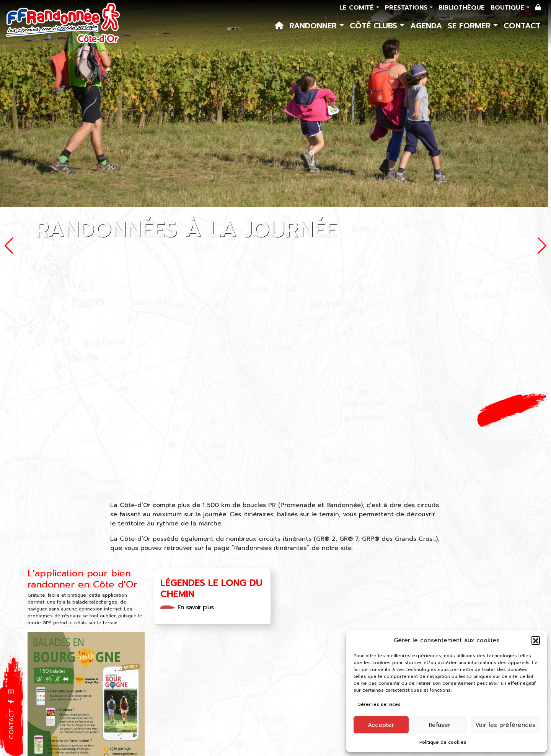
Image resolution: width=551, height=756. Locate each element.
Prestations (407, 8)
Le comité (358, 8)
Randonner (314, 26)
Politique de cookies (443, 742)
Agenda (426, 26)
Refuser (440, 725)
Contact (522, 26)
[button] (536, 640)
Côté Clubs (375, 26)
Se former (470, 26)
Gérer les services (379, 704)
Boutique (509, 8)
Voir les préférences (505, 725)
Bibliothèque (462, 8)
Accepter (381, 725)
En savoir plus (199, 607)
